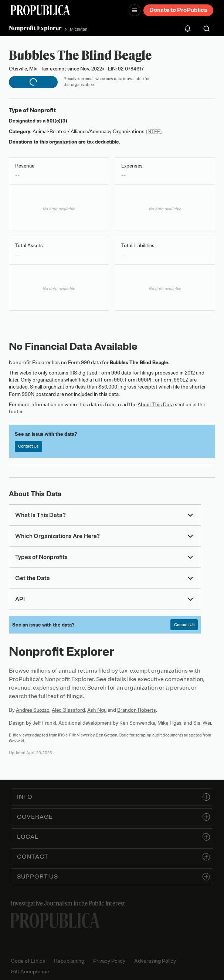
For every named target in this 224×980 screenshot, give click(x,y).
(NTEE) (154, 132)
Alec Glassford (68, 710)
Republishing (69, 961)
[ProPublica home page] (55, 920)
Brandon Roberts (137, 710)
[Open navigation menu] (135, 10)
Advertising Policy (155, 961)
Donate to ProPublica (178, 10)
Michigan (79, 29)
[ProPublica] (40, 10)
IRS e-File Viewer (74, 735)
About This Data (156, 405)
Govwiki (16, 741)
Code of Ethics (28, 961)
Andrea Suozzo (33, 710)
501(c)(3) (57, 121)
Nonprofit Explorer (35, 28)
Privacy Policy (109, 961)
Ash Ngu (97, 710)
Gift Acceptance (30, 972)
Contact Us (28, 446)
